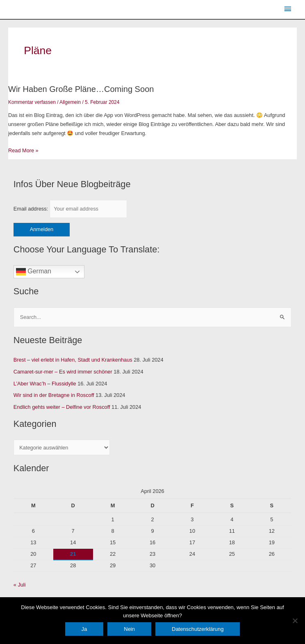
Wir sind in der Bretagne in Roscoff (54, 395)
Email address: (70, 209)
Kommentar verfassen (32, 102)
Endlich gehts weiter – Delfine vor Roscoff (62, 407)
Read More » (23, 150)
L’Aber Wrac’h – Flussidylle (45, 384)
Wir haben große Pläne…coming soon (81, 89)
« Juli (20, 585)
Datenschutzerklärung (198, 629)
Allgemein (70, 102)
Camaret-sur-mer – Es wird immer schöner (63, 372)
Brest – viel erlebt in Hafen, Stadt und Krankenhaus (73, 360)
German (34, 272)
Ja (84, 629)
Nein (129, 629)
